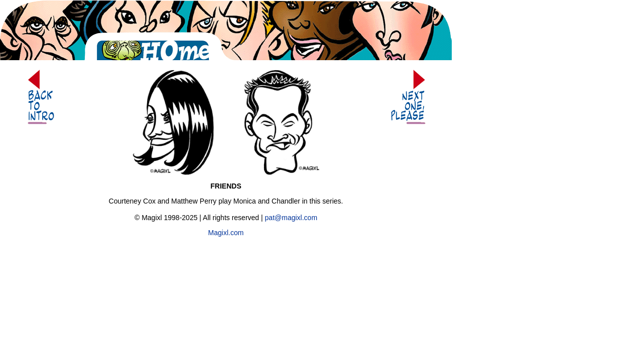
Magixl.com (226, 233)
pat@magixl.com (291, 218)
